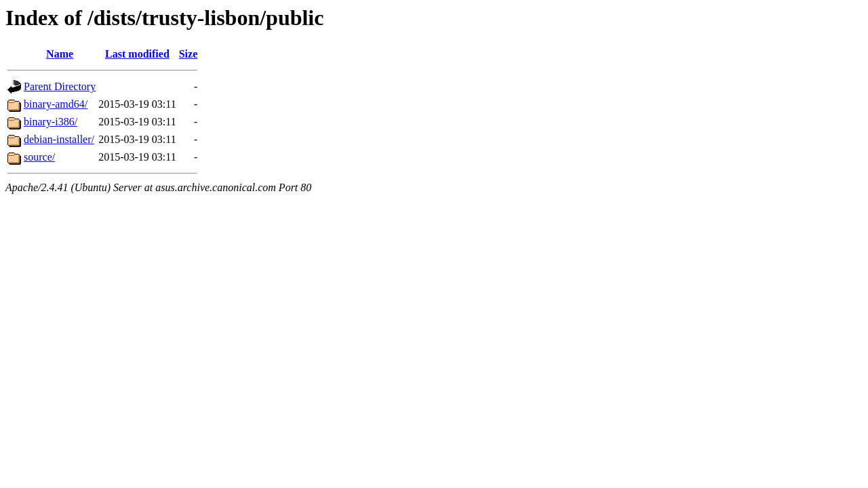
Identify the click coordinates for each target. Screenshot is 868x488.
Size (189, 54)
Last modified (137, 54)
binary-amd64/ (56, 104)
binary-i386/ (51, 122)
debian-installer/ (59, 139)
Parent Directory (60, 86)
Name (60, 54)
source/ (39, 157)
